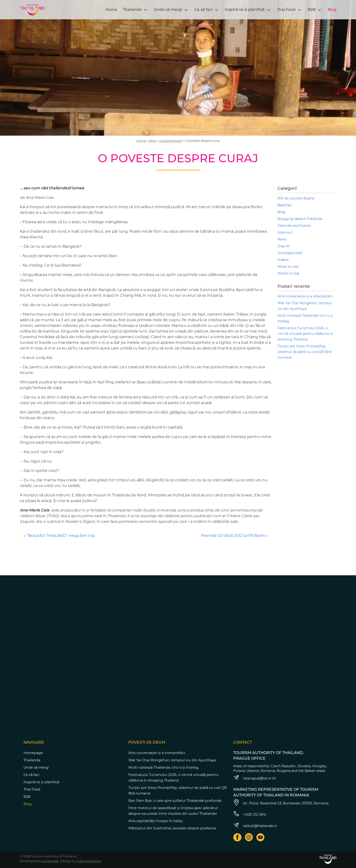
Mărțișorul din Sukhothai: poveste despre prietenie (172, 828)
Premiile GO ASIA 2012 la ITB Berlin (233, 536)
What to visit (288, 267)
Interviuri (285, 232)
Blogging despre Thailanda (300, 219)
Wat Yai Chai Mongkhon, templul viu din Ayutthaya (172, 760)
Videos (283, 260)
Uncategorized (170, 141)
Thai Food (286, 10)
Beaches (284, 205)
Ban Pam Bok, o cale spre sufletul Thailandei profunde (175, 801)
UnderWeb (50, 861)
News (282, 239)
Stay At (284, 246)
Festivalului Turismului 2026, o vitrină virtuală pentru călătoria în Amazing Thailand (305, 334)
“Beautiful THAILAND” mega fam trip (61, 536)
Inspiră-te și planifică (245, 10)
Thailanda (132, 10)
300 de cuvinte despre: (296, 198)
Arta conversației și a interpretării (305, 296)
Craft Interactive (89, 861)
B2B (312, 10)
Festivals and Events (294, 226)
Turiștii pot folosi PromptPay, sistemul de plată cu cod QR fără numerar (304, 352)
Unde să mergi (168, 10)
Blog (332, 10)
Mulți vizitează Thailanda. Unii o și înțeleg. (164, 767)
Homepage (33, 753)
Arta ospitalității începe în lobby (156, 821)
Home (111, 10)
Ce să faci (203, 10)
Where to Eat (288, 273)
